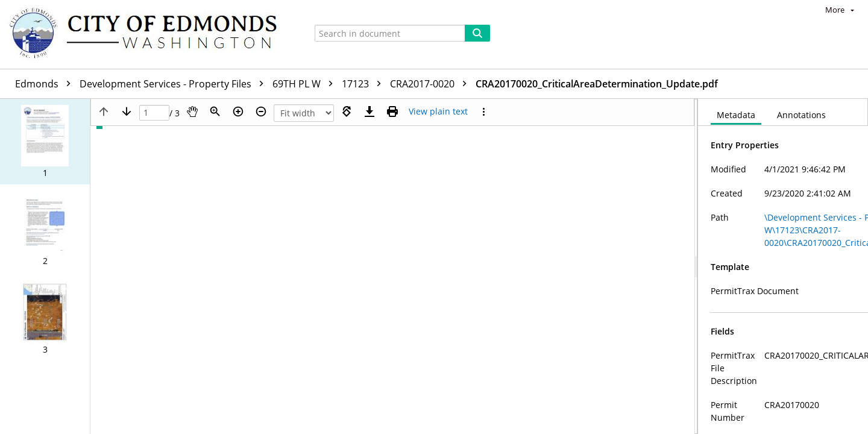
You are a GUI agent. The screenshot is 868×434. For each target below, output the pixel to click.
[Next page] (127, 112)
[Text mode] (438, 112)
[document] (783, 266)
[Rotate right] (347, 112)
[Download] (370, 112)
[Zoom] (215, 112)
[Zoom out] (261, 112)
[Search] (477, 33)
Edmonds (46, 84)
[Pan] (192, 112)
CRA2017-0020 (431, 84)
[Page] (154, 113)
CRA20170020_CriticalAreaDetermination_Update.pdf (597, 84)
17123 (364, 84)
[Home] (149, 34)
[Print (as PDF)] (392, 112)
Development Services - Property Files (175, 84)
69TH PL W (306, 84)
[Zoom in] (238, 112)
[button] (45, 142)
